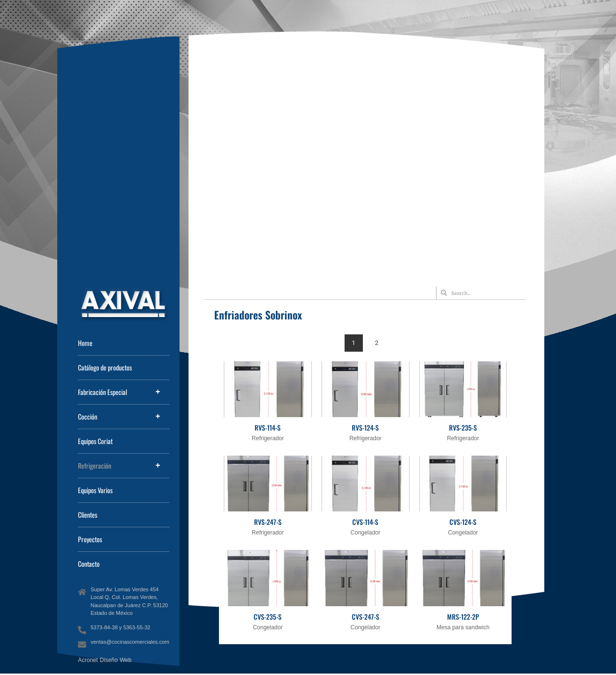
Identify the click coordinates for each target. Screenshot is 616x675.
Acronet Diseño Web (105, 660)
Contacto (89, 564)
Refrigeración (95, 465)
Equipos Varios (95, 490)
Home (85, 343)
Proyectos (90, 539)
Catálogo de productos (105, 367)
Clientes (88, 515)
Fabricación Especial (103, 392)
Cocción (88, 416)
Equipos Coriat (95, 441)
